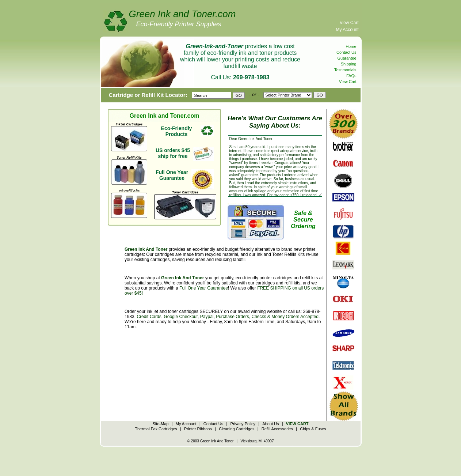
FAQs (351, 76)
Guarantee (347, 58)
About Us (270, 424)
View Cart (349, 23)
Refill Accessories (277, 429)
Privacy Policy (243, 424)
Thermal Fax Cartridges (156, 429)
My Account (347, 30)
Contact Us (346, 52)
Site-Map (160, 424)
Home (351, 46)
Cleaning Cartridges (237, 429)
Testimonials (345, 70)
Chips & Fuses (313, 429)
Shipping (349, 64)
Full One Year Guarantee (204, 288)
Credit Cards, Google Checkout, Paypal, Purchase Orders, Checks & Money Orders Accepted (228, 317)
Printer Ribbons (198, 429)
